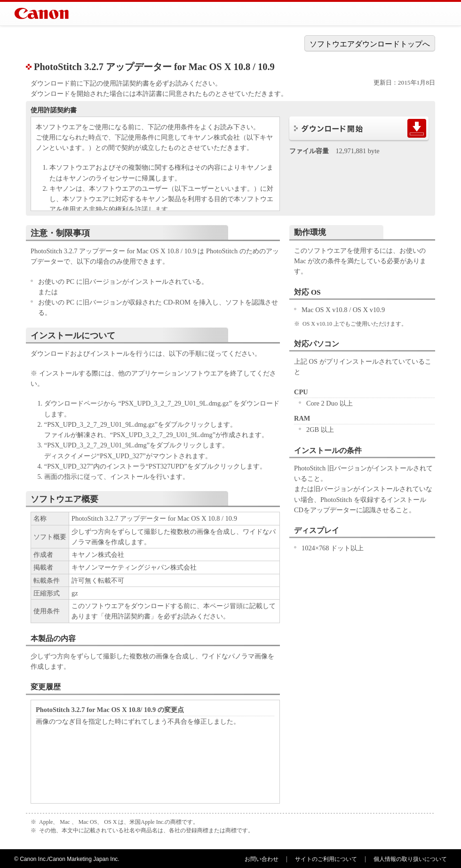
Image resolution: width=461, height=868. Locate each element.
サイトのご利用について (326, 859)
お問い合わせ (262, 859)
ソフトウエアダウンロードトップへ (370, 44)
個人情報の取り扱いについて (410, 859)
